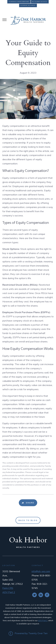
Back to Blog (28, 520)
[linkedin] (41, 595)
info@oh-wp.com (41, 571)
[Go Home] (28, 20)
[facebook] (47, 595)
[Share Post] (28, 503)
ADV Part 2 (9, 592)
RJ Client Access (40, 2)
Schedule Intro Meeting (19, 2)
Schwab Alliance (28, 5)
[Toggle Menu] (4, 20)
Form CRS (8, 588)
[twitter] (34, 595)
